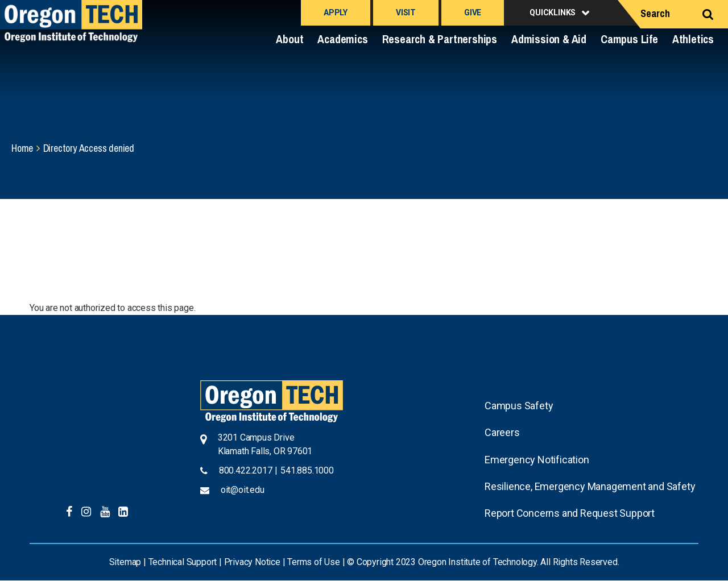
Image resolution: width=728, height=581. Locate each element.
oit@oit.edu (243, 490)
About (289, 39)
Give (473, 13)
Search (655, 13)
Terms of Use (314, 562)
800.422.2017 (246, 470)
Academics (342, 39)
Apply (336, 13)
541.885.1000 (307, 470)
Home (22, 148)
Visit (406, 13)
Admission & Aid (549, 39)
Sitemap (125, 562)
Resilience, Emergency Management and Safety (590, 486)
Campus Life (629, 39)
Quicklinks (553, 13)
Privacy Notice (252, 562)
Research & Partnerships (440, 39)
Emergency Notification (537, 460)
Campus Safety (519, 406)
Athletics (693, 39)
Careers (502, 432)
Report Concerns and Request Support (570, 513)
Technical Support (183, 562)
